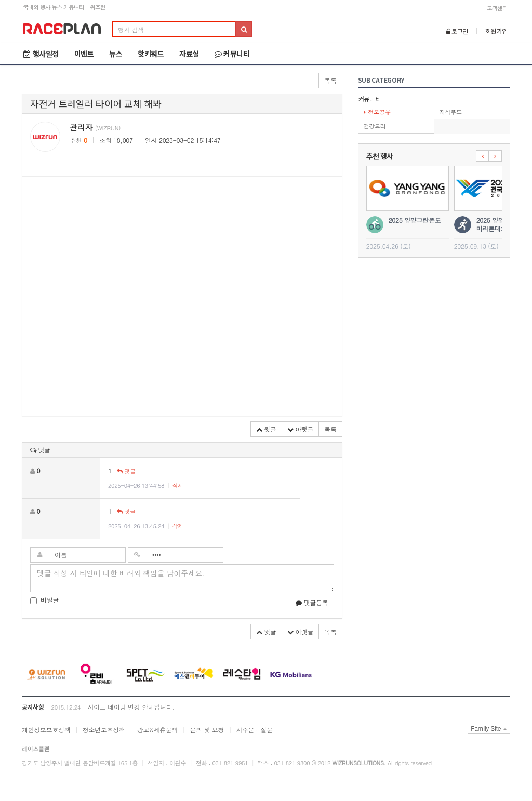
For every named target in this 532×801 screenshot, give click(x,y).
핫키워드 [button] (151, 54)
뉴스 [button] (116, 54)
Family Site (489, 728)
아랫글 (301, 429)
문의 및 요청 (207, 730)
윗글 (266, 429)
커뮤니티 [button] (232, 54)
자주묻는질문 (254, 730)
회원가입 (496, 31)
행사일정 (41, 54)
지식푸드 (451, 112)
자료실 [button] (189, 54)
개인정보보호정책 (46, 730)
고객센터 (497, 8)
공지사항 (33, 707)
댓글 (126, 471)
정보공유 (377, 112)
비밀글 (44, 600)
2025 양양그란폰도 (415, 220)
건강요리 (375, 126)
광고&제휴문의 (157, 730)
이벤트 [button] (84, 54)
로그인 (457, 31)
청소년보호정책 (104, 730)
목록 (330, 80)
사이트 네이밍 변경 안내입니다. (131, 707)
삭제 (177, 485)
